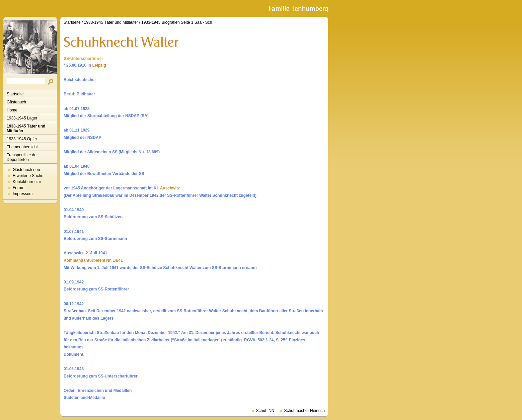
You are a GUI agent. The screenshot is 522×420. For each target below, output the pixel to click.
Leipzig (99, 65)
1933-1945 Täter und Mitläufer (26, 129)
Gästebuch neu (26, 170)
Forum (19, 188)
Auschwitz (170, 188)
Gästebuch (16, 102)
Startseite (15, 94)
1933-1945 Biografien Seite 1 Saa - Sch (177, 22)
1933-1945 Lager (22, 118)
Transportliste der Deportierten (22, 157)
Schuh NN (265, 411)
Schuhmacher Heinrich (305, 411)
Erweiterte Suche (28, 176)
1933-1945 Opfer (22, 139)
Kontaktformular (27, 182)
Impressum (23, 194)
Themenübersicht (22, 147)
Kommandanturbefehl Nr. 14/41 (93, 260)
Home (12, 110)
